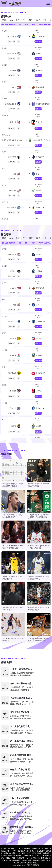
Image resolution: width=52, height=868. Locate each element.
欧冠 (24, 20)
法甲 (45, 20)
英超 (4, 20)
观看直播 (38, 42)
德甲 (31, 20)
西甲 (38, 20)
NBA (11, 20)
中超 (18, 20)
